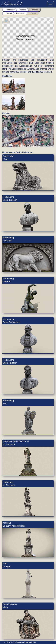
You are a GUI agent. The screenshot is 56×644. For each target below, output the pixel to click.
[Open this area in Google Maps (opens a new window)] (8, 145)
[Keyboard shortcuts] (21, 146)
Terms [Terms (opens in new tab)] (51, 146)
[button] (28, 129)
